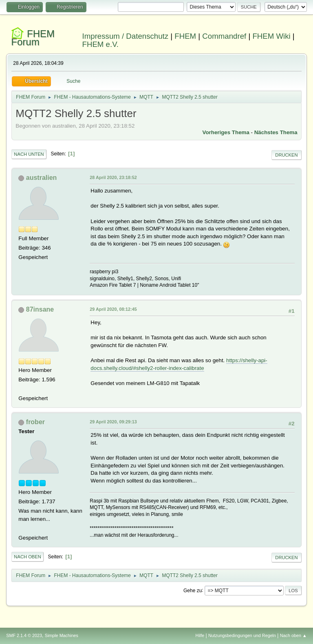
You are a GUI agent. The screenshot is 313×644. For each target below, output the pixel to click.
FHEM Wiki (271, 36)
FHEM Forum (33, 38)
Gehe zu (193, 590)
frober (35, 422)
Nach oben (28, 557)
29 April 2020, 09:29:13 (113, 422)
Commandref (224, 36)
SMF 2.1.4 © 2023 (24, 635)
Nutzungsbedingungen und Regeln (242, 635)
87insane (40, 309)
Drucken (286, 155)
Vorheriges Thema (226, 132)
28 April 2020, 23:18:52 (113, 177)
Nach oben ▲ (293, 635)
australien (42, 178)
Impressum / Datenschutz (126, 36)
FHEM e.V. (101, 44)
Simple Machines (62, 635)
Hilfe (200, 635)
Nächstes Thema (276, 132)
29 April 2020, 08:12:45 (113, 309)
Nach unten (29, 154)
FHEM (185, 36)
